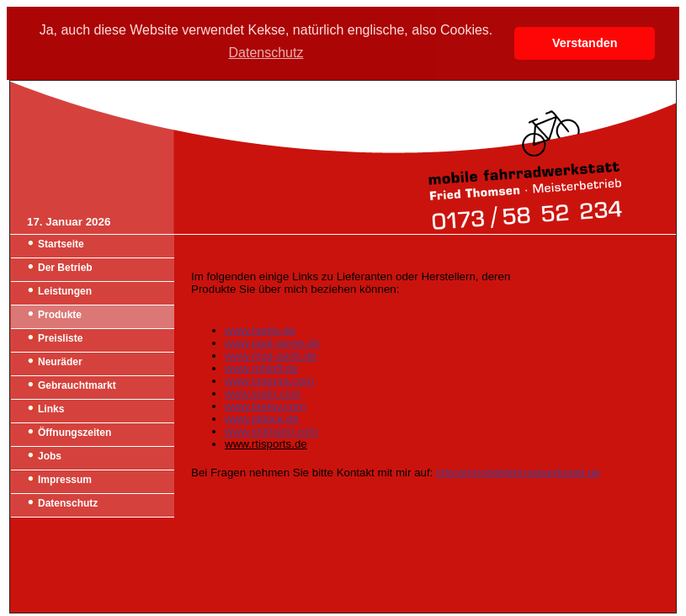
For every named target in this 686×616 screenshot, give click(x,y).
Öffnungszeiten (74, 433)
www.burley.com (265, 406)
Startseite (61, 244)
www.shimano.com (271, 431)
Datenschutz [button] (266, 53)
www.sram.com (263, 393)
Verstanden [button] (585, 43)
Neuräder (60, 362)
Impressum (65, 480)
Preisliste (60, 338)
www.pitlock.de (262, 419)
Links (51, 409)
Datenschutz (68, 503)
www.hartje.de (260, 330)
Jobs (50, 456)
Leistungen (65, 291)
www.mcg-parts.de (271, 356)
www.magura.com (269, 381)
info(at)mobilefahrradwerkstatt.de (518, 473)
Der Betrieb (65, 268)
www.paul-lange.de (272, 343)
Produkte (60, 315)
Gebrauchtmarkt (77, 385)
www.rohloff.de (261, 368)
